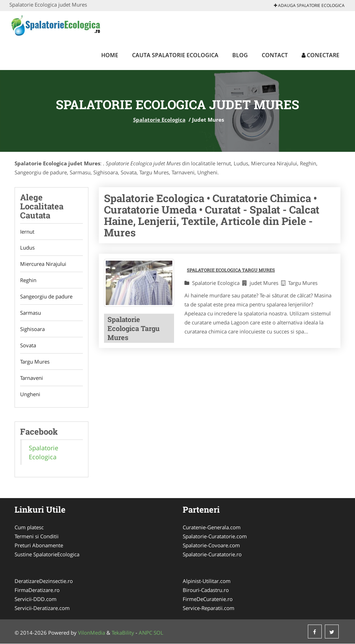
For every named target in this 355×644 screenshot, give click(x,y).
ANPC (145, 633)
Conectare (321, 55)
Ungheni (30, 394)
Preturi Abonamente (39, 546)
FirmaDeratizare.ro (37, 590)
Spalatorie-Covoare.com (211, 546)
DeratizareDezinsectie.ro (44, 581)
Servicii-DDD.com (36, 599)
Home (110, 55)
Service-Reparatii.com (209, 608)
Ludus (27, 248)
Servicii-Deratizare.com (42, 608)
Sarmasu (31, 313)
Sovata (28, 346)
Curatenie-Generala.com (212, 528)
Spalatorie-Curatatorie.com (215, 537)
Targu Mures (35, 362)
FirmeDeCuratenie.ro (208, 599)
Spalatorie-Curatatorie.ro (212, 555)
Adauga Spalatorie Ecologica (309, 5)
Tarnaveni (32, 378)
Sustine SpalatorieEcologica (47, 555)
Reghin (28, 280)
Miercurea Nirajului (43, 264)
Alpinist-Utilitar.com (207, 581)
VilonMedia (92, 633)
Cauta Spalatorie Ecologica (175, 55)
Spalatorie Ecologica (159, 120)
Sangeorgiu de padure (46, 297)
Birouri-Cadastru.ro (206, 590)
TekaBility (123, 633)
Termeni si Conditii (37, 537)
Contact (275, 55)
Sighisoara (32, 329)
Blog (240, 55)
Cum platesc (29, 528)
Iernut (27, 232)
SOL (158, 633)
